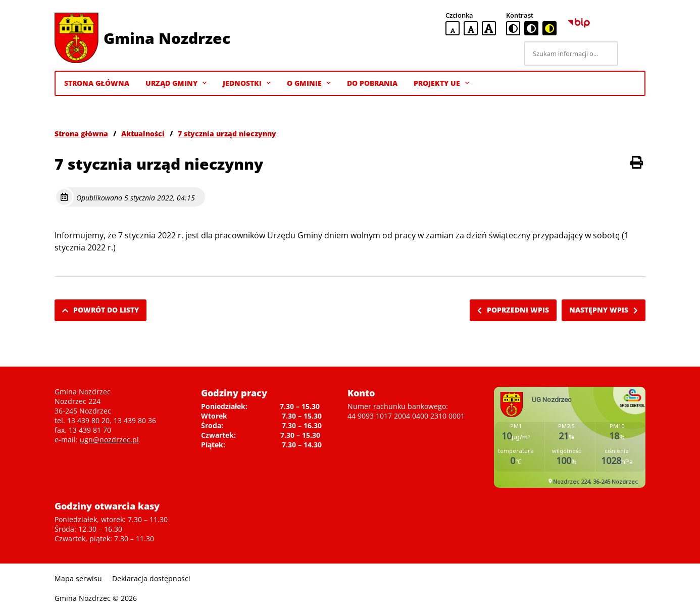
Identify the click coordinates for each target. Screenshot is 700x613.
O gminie (309, 83)
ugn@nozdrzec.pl (109, 440)
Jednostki (247, 83)
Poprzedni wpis (513, 310)
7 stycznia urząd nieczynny (227, 134)
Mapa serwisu (78, 578)
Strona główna (81, 134)
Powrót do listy (101, 310)
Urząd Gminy (176, 83)
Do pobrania (372, 83)
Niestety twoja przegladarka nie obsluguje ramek (570, 437)
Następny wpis (604, 310)
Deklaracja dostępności (151, 578)
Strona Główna (97, 83)
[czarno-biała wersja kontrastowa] (531, 28)
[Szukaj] (633, 54)
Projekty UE (441, 83)
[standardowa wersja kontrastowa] (513, 28)
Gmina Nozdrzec (167, 38)
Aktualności (143, 134)
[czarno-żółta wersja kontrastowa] (549, 28)
